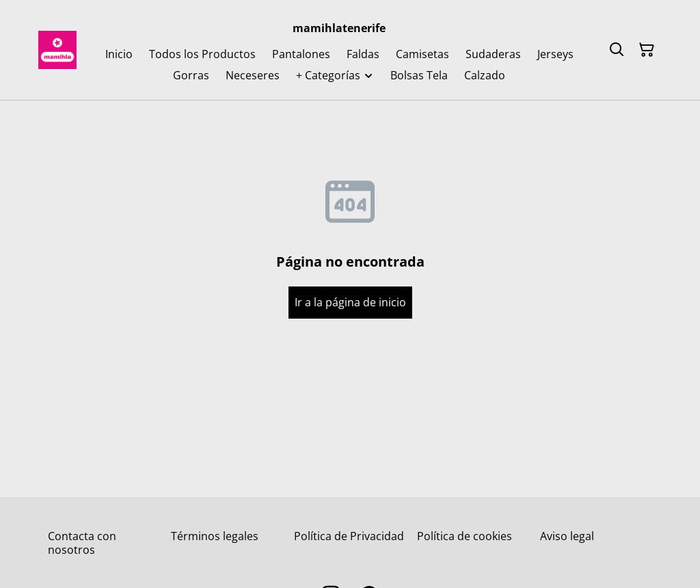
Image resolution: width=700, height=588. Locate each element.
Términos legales (215, 536)
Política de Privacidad (349, 536)
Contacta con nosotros (82, 543)
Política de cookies (465, 536)
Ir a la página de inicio (350, 302)
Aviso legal (567, 536)
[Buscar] (617, 50)
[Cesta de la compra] (647, 50)
